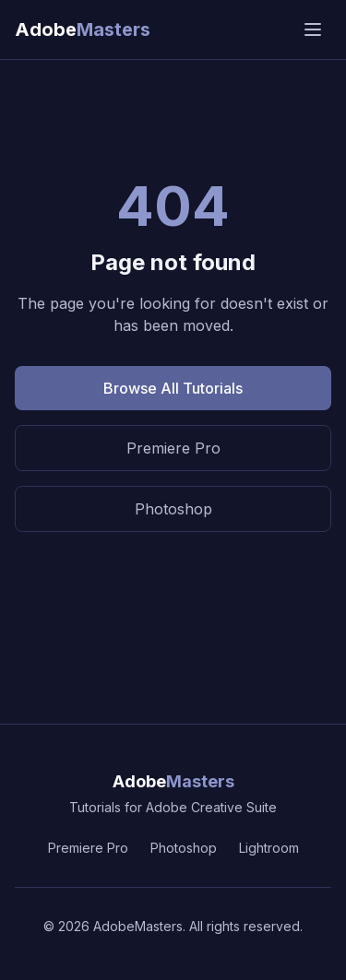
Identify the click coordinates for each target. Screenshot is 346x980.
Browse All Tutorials (173, 388)
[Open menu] (313, 30)
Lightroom (269, 848)
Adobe (173, 781)
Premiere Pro (173, 448)
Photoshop (173, 509)
